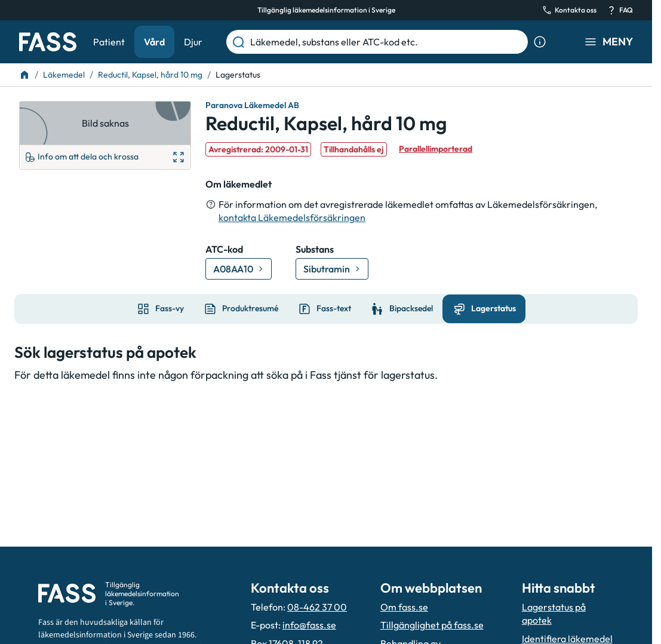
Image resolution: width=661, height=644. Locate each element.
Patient (109, 42)
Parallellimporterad (436, 149)
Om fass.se (404, 607)
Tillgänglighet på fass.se (432, 625)
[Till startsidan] (24, 75)
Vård (154, 42)
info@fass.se (309, 625)
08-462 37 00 (317, 607)
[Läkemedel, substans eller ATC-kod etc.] (387, 42)
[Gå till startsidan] (48, 42)
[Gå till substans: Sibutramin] (332, 269)
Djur (193, 42)
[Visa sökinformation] (540, 42)
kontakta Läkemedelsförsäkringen (292, 217)
